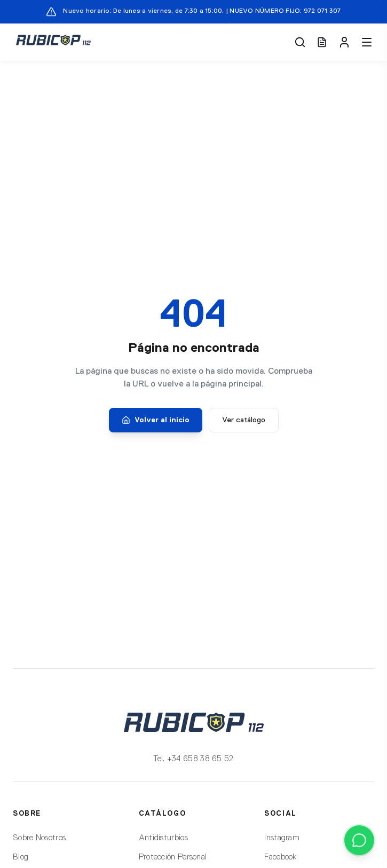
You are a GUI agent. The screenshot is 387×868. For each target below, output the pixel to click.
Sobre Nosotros (39, 838)
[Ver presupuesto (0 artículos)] (322, 42)
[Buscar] (300, 42)
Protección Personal (173, 857)
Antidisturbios (163, 838)
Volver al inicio (156, 420)
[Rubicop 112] (53, 42)
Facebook (280, 857)
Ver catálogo (244, 420)
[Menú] (367, 42)
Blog (21, 857)
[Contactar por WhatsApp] (359, 840)
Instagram (282, 838)
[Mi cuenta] (344, 42)
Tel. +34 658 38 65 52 (193, 759)
